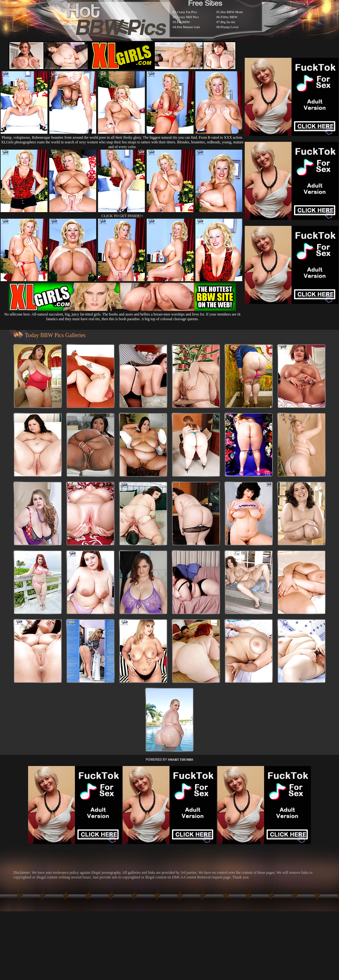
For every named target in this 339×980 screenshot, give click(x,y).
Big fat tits (228, 22)
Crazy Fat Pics (187, 12)
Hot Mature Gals (189, 27)
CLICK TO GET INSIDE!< (122, 216)
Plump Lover (230, 27)
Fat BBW (184, 22)
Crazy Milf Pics (188, 17)
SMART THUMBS (181, 760)
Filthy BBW (229, 17)
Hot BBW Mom (232, 12)
